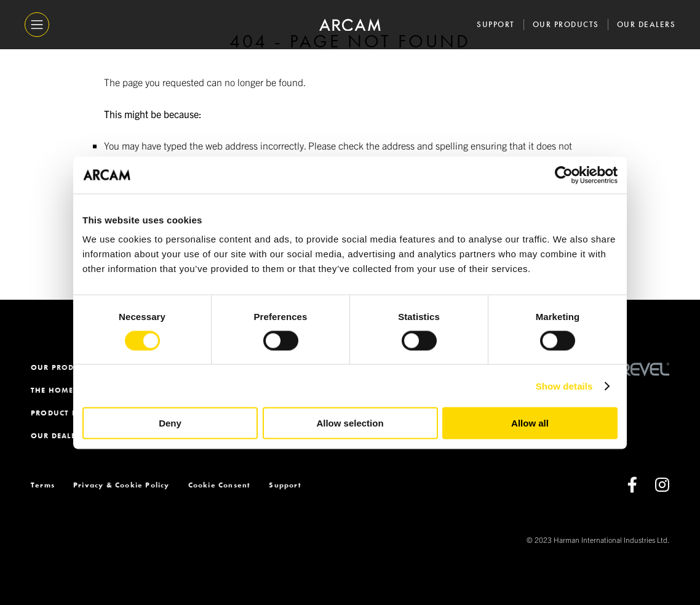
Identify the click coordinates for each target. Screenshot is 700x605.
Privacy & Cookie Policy (121, 485)
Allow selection (350, 423)
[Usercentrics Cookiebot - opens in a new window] (564, 175)
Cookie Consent (220, 485)
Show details (564, 386)
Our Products (566, 24)
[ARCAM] (350, 25)
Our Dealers (646, 24)
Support (496, 24)
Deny (170, 423)
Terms (43, 485)
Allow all (530, 423)
